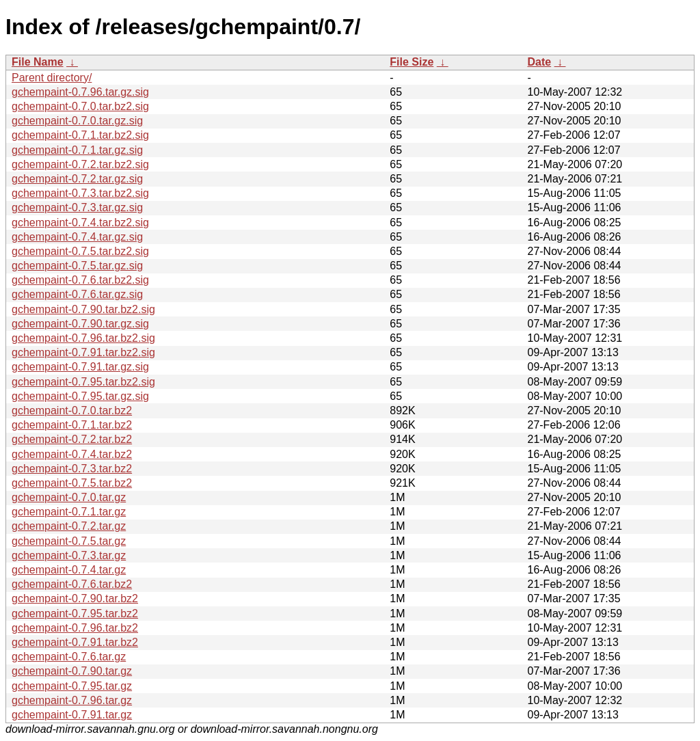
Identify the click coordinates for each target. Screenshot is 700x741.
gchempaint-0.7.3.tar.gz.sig (77, 207)
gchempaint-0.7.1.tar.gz (69, 512)
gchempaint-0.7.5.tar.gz (69, 541)
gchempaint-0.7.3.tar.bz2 (72, 469)
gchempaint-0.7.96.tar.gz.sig (80, 92)
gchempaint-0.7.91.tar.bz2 (75, 642)
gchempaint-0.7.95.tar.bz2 (75, 614)
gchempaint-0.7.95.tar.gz (72, 686)
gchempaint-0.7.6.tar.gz (69, 657)
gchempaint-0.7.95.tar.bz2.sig (83, 382)
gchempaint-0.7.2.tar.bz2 (72, 439)
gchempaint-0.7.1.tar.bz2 (72, 425)
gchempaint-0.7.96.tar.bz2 (75, 628)
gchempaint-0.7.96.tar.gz (72, 700)
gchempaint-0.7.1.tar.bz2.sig (80, 135)
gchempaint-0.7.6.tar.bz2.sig (80, 280)
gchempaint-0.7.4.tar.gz (69, 570)
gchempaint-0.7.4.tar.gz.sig (77, 237)
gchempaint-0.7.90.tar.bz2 (75, 598)
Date (539, 62)
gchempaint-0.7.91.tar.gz (72, 715)
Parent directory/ (52, 78)
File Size (412, 62)
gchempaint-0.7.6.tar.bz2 (72, 584)
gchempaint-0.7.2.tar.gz (69, 526)
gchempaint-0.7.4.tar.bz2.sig (80, 223)
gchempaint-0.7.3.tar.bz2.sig (80, 193)
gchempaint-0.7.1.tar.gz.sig (77, 150)
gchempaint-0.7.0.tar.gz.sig (77, 121)
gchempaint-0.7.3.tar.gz (69, 555)
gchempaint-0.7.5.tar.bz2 (72, 483)
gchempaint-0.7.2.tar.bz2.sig (80, 164)
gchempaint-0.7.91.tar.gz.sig (80, 367)
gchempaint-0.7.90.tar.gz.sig (80, 324)
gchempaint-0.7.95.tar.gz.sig (80, 396)
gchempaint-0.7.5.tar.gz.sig (77, 266)
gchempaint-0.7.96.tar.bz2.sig (83, 338)
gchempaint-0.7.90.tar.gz (72, 671)
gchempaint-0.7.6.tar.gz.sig (77, 294)
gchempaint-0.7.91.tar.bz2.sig (83, 352)
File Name (38, 62)
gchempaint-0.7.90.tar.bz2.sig (83, 309)
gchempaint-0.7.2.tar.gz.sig (77, 179)
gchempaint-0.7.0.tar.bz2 (72, 410)
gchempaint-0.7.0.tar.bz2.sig (80, 106)
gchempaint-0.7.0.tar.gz (69, 497)
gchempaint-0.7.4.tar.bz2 (72, 454)
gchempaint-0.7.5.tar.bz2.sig (80, 251)
